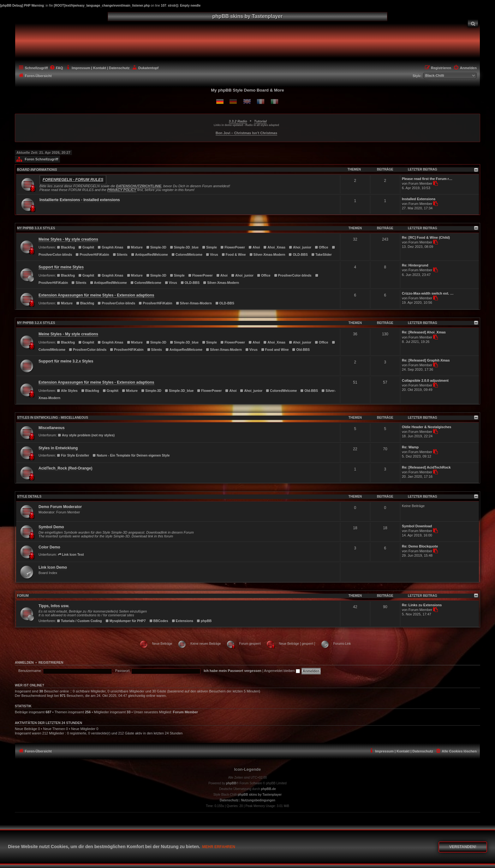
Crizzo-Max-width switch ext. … (428, 293)
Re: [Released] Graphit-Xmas (426, 360)
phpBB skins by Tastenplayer (260, 795)
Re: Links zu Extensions (422, 605)
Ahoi (254, 247)
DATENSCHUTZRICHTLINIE (139, 186)
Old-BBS (301, 350)
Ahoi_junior (300, 247)
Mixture (135, 247)
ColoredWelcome (187, 255)
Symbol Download (417, 526)
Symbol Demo (51, 527)
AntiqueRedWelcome (149, 255)
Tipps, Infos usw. (54, 606)
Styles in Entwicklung (58, 448)
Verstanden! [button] (463, 847)
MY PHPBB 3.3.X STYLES (36, 228)
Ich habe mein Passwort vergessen (233, 671)
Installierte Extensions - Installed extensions (80, 200)
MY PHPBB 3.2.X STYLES (36, 323)
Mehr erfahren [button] (219, 847)
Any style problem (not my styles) (86, 435)
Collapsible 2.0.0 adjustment (425, 380)
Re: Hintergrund (415, 265)
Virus (212, 255)
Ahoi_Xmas (274, 247)
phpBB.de (268, 789)
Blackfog (66, 247)
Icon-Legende (248, 769)
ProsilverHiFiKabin (92, 255)
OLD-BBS (298, 255)
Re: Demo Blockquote (420, 546)
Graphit (86, 247)
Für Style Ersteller (73, 455)
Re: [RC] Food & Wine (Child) (426, 237)
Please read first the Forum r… (427, 179)
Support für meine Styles (61, 267)
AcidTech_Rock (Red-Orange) (65, 468)
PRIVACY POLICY (122, 190)
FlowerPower (233, 247)
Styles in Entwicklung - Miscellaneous (53, 418)
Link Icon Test (71, 555)
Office (321, 247)
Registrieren (51, 662)
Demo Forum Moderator (60, 507)
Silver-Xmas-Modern (267, 255)
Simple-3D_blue (184, 247)
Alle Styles (67, 391)
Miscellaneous (52, 428)
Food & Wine (234, 255)
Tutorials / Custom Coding (79, 621)
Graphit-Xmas (110, 247)
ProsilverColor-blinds (293, 275)
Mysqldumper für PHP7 (126, 621)
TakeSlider (322, 255)
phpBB (204, 621)
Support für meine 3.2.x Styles (66, 361)
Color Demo (49, 547)
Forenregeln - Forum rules (73, 180)
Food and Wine (275, 350)
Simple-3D (156, 247)
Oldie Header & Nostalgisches (427, 427)
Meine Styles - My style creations (68, 239)
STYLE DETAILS (29, 497)
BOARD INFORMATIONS (37, 170)
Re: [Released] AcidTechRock (426, 467)
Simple (209, 247)
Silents (120, 255)
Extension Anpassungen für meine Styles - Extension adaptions (96, 295)
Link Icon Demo (53, 567)
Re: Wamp (410, 447)
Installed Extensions (419, 199)
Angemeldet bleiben (282, 671)
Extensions (183, 621)
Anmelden (24, 662)
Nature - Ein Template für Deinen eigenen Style (131, 455)
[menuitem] (473, 23)
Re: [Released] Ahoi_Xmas (424, 332)
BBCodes (159, 621)
